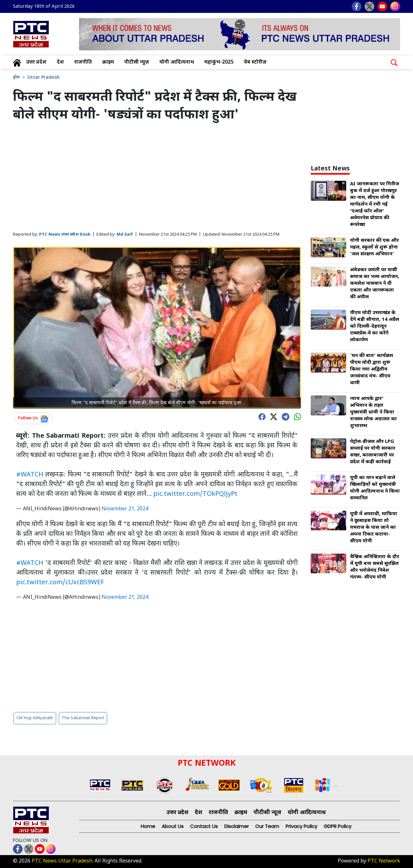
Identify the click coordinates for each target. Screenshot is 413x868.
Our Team (267, 826)
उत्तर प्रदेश (36, 62)
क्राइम (108, 62)
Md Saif (125, 235)
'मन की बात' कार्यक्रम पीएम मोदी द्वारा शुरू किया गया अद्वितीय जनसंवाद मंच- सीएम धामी (372, 369)
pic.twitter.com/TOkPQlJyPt (195, 494)
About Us (173, 826)
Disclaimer (237, 826)
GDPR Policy (337, 826)
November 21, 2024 (125, 509)
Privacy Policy (301, 826)
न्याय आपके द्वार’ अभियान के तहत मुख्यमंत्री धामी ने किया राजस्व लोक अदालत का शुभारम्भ (373, 412)
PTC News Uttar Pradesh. (62, 861)
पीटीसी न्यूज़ (137, 62)
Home (148, 826)
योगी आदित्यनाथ (177, 62)
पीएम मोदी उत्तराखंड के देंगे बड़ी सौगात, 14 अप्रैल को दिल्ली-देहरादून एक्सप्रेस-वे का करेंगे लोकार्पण (375, 327)
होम (16, 78)
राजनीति (83, 62)
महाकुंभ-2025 (219, 62)
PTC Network (384, 861)
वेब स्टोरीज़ (255, 62)
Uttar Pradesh (44, 78)
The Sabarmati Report (83, 718)
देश (60, 62)
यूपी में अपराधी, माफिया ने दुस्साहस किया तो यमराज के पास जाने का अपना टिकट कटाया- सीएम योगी (374, 528)
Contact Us (204, 826)
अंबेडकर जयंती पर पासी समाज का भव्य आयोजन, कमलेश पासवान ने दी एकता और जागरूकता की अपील (375, 284)
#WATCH (30, 475)
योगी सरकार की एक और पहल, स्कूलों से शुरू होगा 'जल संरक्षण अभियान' (374, 247)
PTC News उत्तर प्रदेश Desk (65, 235)
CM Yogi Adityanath (35, 718)
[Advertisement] (157, 177)
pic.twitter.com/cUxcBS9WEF (60, 583)
